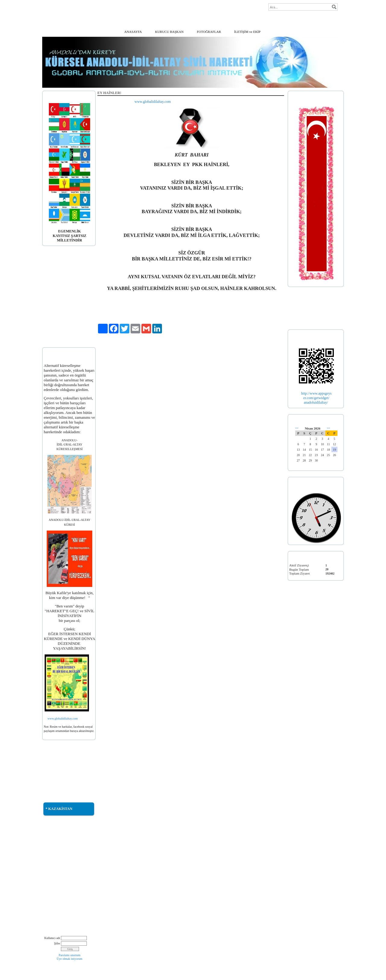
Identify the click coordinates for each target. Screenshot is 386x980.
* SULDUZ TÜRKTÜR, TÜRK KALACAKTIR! (65, 888)
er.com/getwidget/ (316, 398)
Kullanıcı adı (52, 938)
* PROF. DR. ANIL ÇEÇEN (63, 291)
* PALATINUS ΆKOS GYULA (65, 319)
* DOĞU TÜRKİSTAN (60, 762)
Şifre (57, 943)
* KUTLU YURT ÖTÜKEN (63, 843)
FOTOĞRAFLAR (209, 32)
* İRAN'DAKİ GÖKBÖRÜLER (66, 878)
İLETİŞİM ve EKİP (247, 32)
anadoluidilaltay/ (316, 402)
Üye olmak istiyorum (70, 959)
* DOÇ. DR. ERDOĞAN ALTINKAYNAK (61, 309)
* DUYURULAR (56, 326)
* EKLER (51, 334)
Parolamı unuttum (70, 955)
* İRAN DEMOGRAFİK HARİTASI (61, 868)
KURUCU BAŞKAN (169, 32)
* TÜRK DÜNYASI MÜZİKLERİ (67, 850)
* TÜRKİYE (298, 309)
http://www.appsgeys (316, 393)
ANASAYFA (133, 32)
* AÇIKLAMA (54, 268)
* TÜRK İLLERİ (301, 317)
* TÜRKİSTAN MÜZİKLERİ (64, 858)
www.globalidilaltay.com (63, 718)
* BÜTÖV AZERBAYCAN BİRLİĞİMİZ (62, 900)
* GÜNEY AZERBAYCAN (63, 770)
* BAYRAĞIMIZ (56, 275)
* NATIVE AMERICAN (60, 911)
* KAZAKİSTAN (59, 809)
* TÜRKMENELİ (56, 777)
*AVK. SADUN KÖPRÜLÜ (63, 298)
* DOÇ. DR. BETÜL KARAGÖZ (66, 283)
